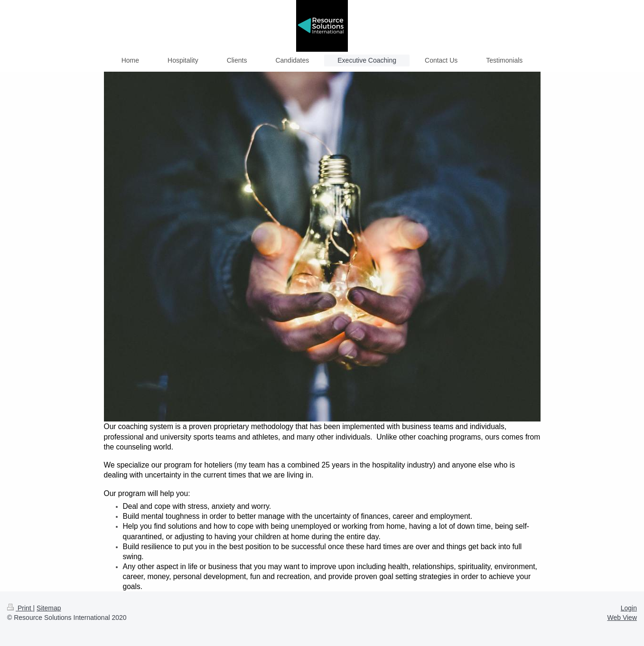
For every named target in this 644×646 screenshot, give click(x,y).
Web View (622, 618)
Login (629, 608)
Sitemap (49, 608)
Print (20, 608)
